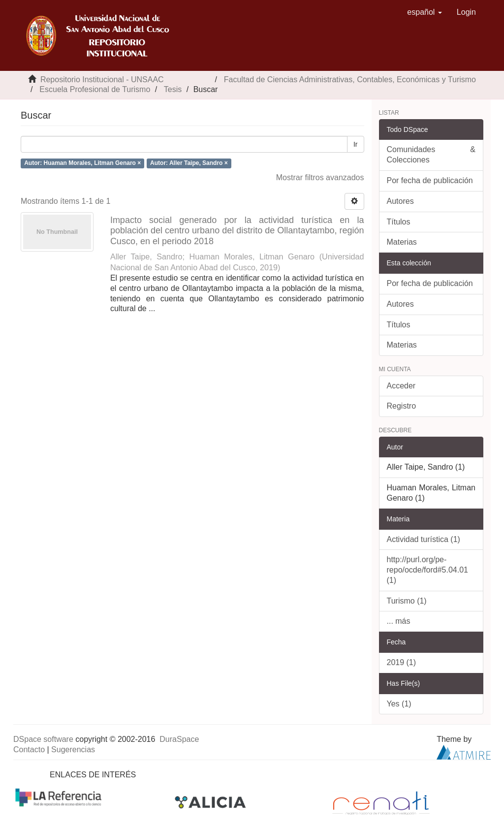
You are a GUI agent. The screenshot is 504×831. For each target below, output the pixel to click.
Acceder (401, 386)
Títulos (399, 222)
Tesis (173, 89)
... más (399, 621)
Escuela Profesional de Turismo (95, 89)
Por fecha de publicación (430, 180)
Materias (402, 242)
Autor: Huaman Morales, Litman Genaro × (82, 163)
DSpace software (43, 739)
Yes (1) (399, 704)
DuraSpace (179, 739)
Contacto (29, 750)
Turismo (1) (407, 601)
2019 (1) (402, 662)
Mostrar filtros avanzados (320, 177)
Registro (402, 406)
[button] (425, 12)
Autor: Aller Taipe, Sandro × (189, 163)
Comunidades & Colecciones (431, 155)
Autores (400, 201)
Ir (356, 144)
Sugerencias (73, 750)
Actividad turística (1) (424, 539)
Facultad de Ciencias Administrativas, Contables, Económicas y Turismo (350, 80)
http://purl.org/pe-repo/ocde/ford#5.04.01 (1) (427, 570)
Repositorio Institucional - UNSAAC (102, 80)
